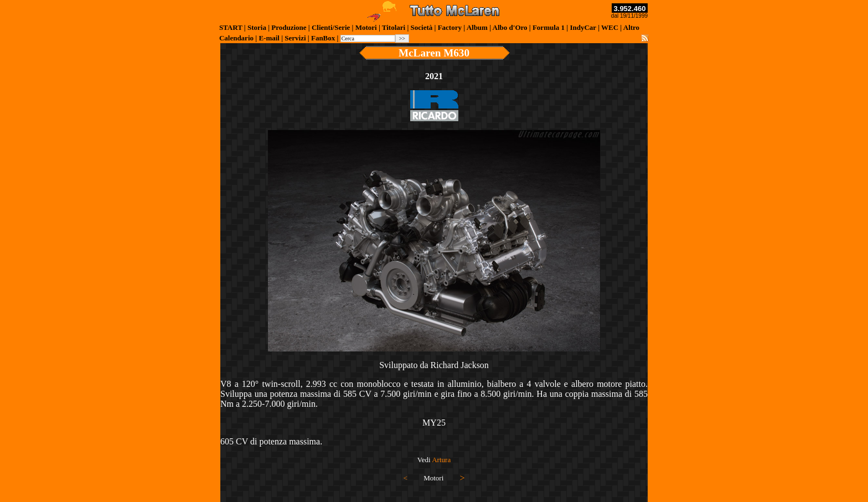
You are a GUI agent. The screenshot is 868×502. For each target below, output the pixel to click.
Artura (441, 460)
